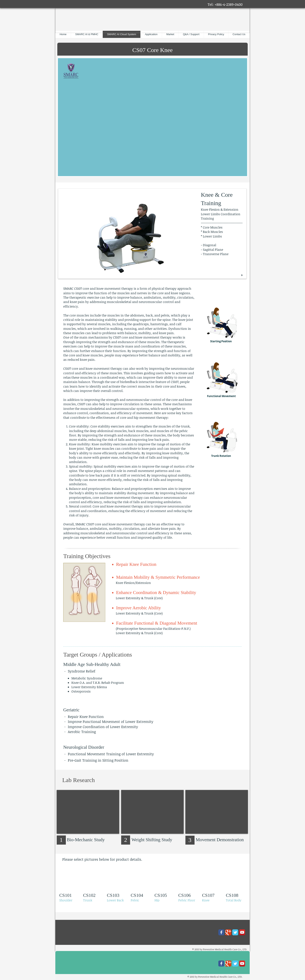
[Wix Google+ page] (228, 932)
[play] (243, 275)
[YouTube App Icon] (242, 932)
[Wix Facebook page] (221, 932)
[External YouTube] (88, 812)
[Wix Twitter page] (235, 932)
